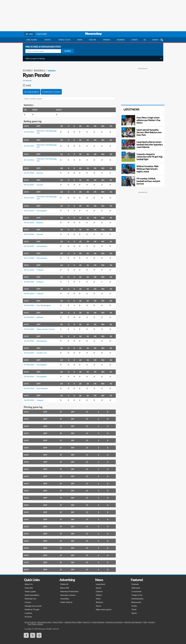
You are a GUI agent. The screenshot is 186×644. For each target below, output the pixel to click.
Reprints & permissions (114, 620)
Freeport (39, 267)
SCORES (26, 68)
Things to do (64, 40)
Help (145, 620)
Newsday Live (30, 596)
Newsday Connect (68, 592)
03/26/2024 (28, 386)
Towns (99, 603)
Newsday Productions (69, 589)
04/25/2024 (28, 170)
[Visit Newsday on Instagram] (39, 633)
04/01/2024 (28, 195)
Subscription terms (45, 620)
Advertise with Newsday (133, 620)
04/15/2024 (28, 255)
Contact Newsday (98, 620)
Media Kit (64, 581)
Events (135, 40)
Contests (28, 610)
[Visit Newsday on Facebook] (26, 633)
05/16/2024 (28, 129)
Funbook (135, 581)
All (145, 40)
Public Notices (66, 600)
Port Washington (43, 303)
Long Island (31, 40)
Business (121, 40)
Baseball (39, 68)
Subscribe (29, 585)
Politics (99, 592)
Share (26, 83)
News (80, 40)
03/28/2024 (28, 315)
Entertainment (137, 596)
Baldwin (39, 220)
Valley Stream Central (45, 326)
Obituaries (136, 585)
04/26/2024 (28, 220)
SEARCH (158, 40)
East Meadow (41, 386)
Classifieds (65, 596)
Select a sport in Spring (34, 58)
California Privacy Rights (73, 620)
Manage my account (33, 603)
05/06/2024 (28, 374)
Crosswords (136, 589)
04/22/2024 (28, 182)
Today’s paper (30, 589)
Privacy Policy (58, 620)
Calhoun (39, 291)
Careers (28, 600)
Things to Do (137, 592)
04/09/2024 (28, 397)
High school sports (104, 607)
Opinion (106, 40)
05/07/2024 (28, 208)
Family (134, 603)
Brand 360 (65, 585)
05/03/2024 (28, 350)
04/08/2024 (28, 279)
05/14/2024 (28, 143)
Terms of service (30, 620)
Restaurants (136, 600)
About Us (29, 581)
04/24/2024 (28, 232)
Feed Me (93, 40)
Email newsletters (32, 592)
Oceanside (26, 78)
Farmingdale (41, 208)
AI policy (151, 620)
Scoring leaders (31, 89)
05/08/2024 (28, 362)
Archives (28, 614)
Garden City (41, 350)
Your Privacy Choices (35, 621)
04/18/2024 (28, 243)
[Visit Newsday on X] (33, 633)
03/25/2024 (28, 326)
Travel (134, 607)
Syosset (39, 170)
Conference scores (50, 89)
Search (67, 51)
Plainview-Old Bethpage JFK (46, 129)
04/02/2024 (28, 303)
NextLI (134, 610)
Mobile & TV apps (32, 607)
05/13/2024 (28, 157)
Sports (48, 40)
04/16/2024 (28, 338)
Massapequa (41, 243)
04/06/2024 (28, 291)
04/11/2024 (28, 267)
